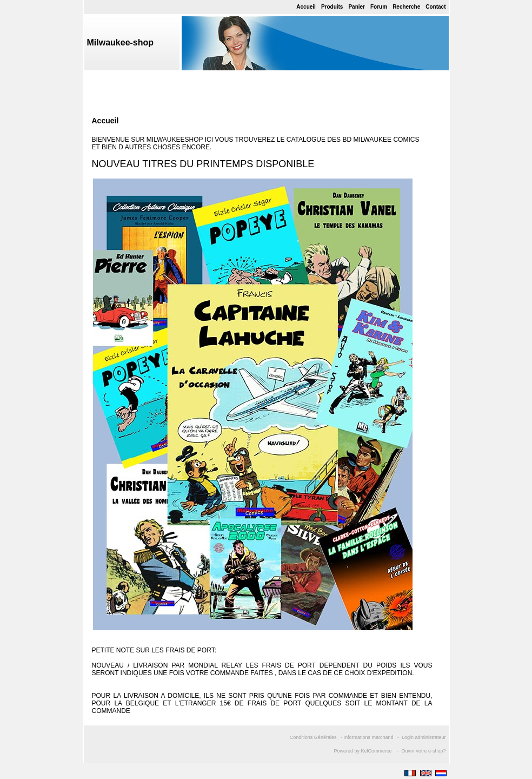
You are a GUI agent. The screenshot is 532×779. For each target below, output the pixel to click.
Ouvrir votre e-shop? (423, 751)
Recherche (406, 7)
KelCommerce (377, 751)
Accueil (306, 7)
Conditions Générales (313, 737)
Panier (357, 7)
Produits (332, 7)
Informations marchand (368, 737)
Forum (379, 7)
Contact (435, 7)
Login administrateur (424, 737)
